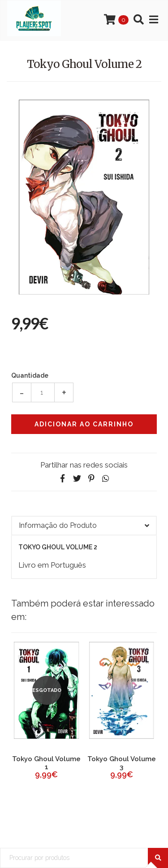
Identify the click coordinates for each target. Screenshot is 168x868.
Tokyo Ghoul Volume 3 (122, 763)
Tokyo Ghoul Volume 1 (46, 763)
